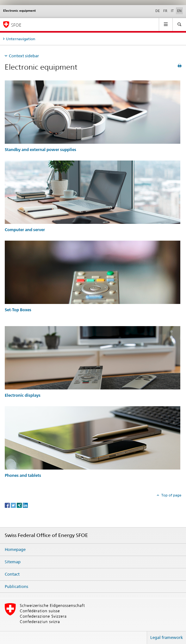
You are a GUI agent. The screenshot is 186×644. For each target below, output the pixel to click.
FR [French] (165, 11)
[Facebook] (8, 505)
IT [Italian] (172, 11)
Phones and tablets (23, 475)
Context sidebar (24, 56)
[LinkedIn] (25, 505)
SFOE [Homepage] (16, 25)
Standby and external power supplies (40, 150)
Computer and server (25, 230)
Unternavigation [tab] (21, 39)
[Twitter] (14, 505)
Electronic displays (23, 395)
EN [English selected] (179, 11)
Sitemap (13, 562)
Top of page (171, 495)
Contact (12, 574)
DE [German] (158, 11)
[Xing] (20, 505)
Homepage (15, 549)
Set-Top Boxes (18, 310)
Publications (16, 586)
